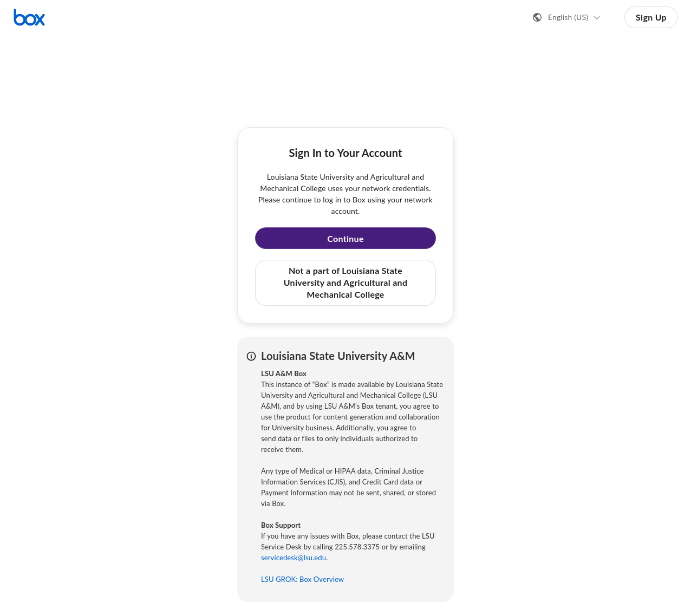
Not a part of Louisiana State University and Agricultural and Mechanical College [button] (346, 283)
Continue (345, 238)
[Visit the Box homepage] (29, 17)
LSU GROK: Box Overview (302, 579)
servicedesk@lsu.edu (294, 558)
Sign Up (651, 17)
